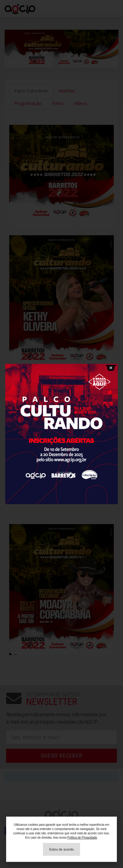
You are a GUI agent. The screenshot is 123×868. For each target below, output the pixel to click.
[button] (61, 849)
